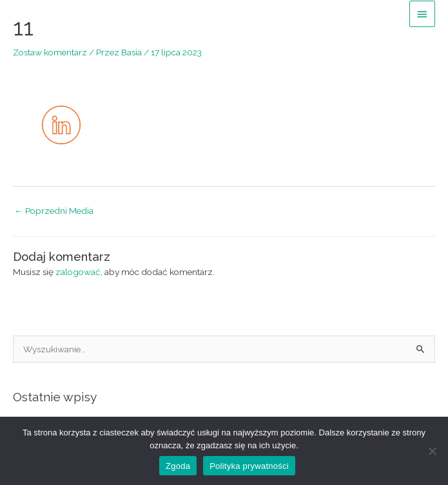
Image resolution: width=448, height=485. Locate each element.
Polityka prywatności (249, 466)
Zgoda (178, 466)
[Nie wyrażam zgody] (432, 451)
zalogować (78, 272)
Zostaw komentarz (50, 52)
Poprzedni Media (54, 211)
